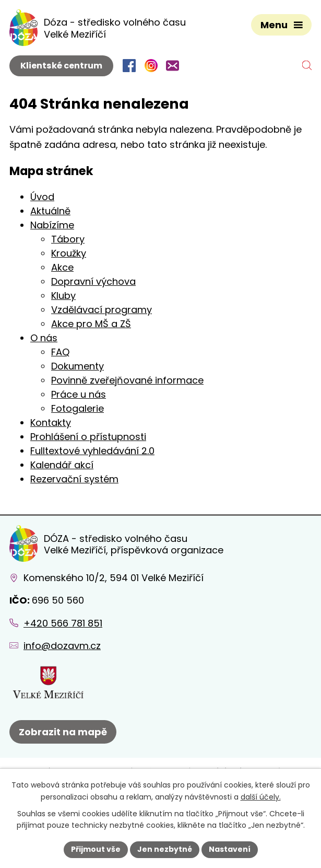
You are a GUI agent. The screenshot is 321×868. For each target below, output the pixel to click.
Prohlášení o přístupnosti (88, 437)
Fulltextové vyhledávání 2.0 (92, 451)
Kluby (63, 296)
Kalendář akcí (62, 465)
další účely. (261, 797)
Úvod (42, 197)
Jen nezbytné (165, 849)
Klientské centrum (61, 66)
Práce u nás (79, 394)
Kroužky (69, 253)
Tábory (68, 239)
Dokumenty (78, 366)
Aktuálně (50, 211)
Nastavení (230, 849)
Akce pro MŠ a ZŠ (91, 324)
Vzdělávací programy (102, 310)
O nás (44, 338)
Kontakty (51, 423)
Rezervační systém (74, 479)
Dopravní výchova (93, 281)
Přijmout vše (96, 849)
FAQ (60, 352)
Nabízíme (52, 225)
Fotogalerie (78, 408)
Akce (62, 267)
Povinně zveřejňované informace (127, 380)
